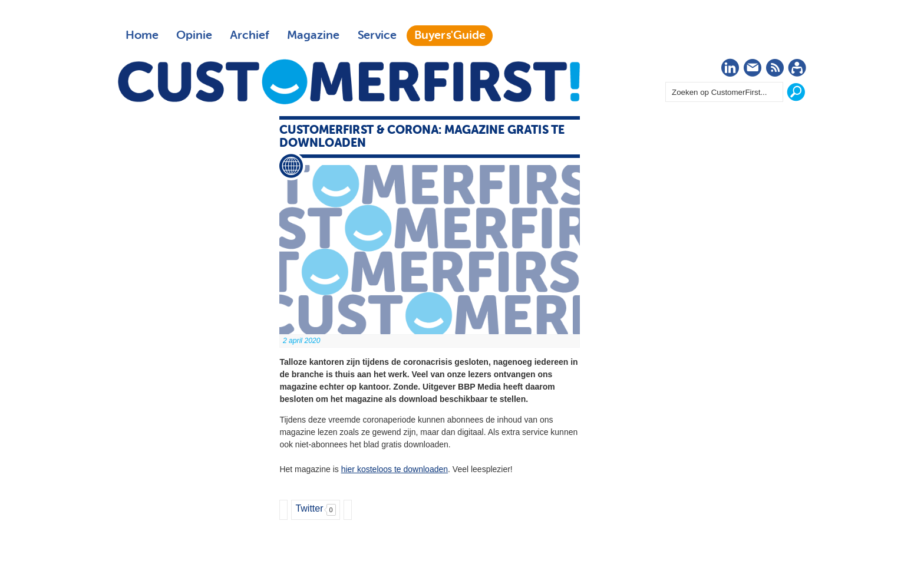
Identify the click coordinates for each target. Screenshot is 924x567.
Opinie (194, 35)
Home (142, 35)
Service (377, 35)
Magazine (313, 35)
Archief (250, 35)
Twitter (309, 508)
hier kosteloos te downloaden (395, 469)
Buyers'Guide (450, 35)
